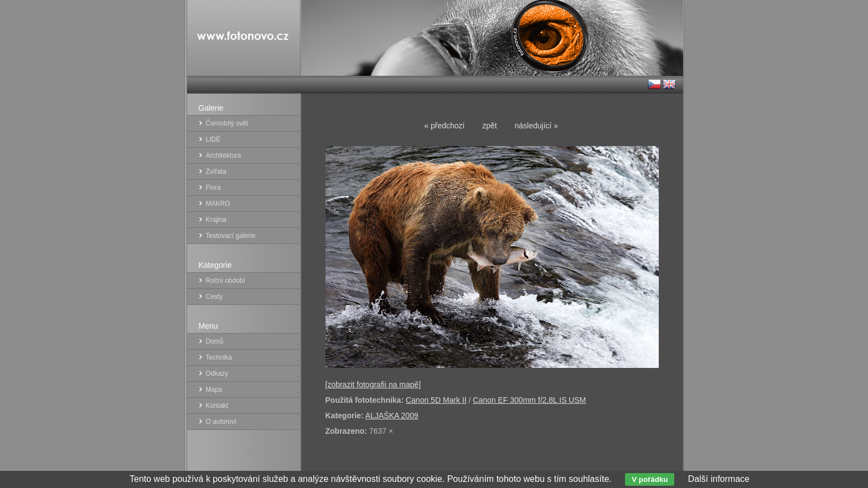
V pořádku (650, 479)
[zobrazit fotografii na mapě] (373, 385)
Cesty (215, 297)
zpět (489, 126)
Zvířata (216, 172)
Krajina (216, 220)
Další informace (719, 479)
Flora (213, 188)
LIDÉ (213, 139)
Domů (215, 341)
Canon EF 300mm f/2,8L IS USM (529, 400)
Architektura (224, 155)
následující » (537, 126)
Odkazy (217, 373)
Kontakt (217, 406)
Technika (219, 357)
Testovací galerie (231, 236)
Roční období (226, 281)
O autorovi (221, 422)
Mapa (214, 390)
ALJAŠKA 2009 (392, 416)
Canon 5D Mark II (436, 400)
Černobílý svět (227, 123)
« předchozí (444, 126)
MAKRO (218, 204)
